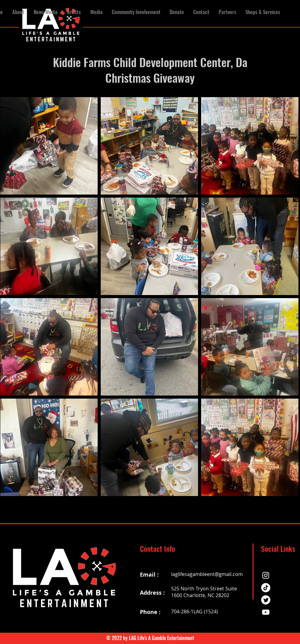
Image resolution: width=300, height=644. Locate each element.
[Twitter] (266, 600)
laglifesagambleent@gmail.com (207, 574)
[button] (45, 12)
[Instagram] (266, 575)
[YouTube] (266, 612)
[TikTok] (266, 588)
